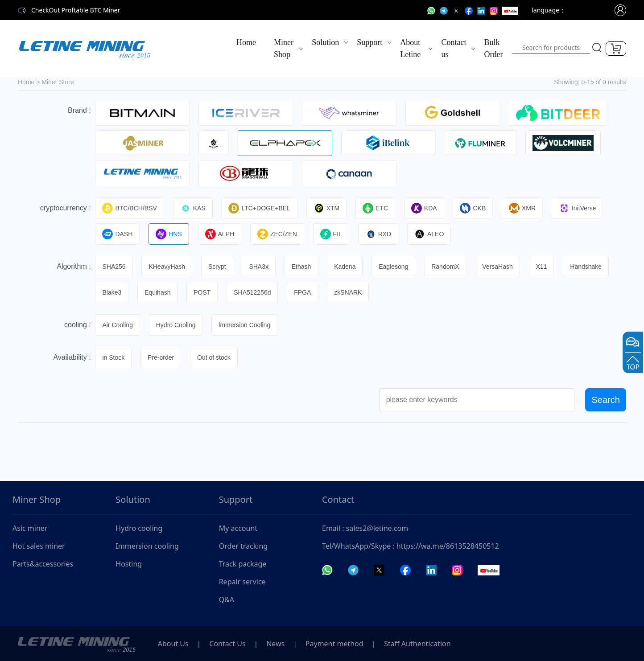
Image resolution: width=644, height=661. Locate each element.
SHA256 (114, 267)
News (276, 644)
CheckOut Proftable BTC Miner (76, 10)
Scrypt (218, 267)
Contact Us (228, 644)
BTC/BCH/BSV (130, 208)
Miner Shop (284, 48)
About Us (173, 644)
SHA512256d (253, 292)
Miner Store (58, 82)
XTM (327, 208)
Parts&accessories (43, 564)
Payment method (335, 644)
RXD (379, 234)
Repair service (242, 582)
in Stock (114, 357)
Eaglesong (394, 267)
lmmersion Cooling (245, 325)
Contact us (454, 48)
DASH (118, 234)
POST (202, 292)
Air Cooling (118, 325)
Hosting (129, 564)
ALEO (429, 234)
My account (238, 528)
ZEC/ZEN (278, 234)
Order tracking (244, 546)
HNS (169, 234)
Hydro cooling (139, 528)
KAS (193, 208)
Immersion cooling (147, 546)
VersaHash (498, 267)
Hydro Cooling (176, 325)
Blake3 (112, 292)
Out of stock (214, 357)
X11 (543, 267)
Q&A (227, 599)
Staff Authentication (419, 644)
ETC (376, 208)
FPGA (303, 292)
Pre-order (161, 357)
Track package (243, 564)
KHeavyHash (167, 267)
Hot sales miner (39, 546)
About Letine (410, 48)
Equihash (157, 292)
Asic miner (30, 528)
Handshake (587, 267)
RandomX (446, 267)
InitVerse (578, 208)
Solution (325, 42)
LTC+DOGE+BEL (260, 208)
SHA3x (259, 267)
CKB (474, 208)
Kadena (345, 267)
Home (246, 42)
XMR (523, 208)
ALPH (220, 234)
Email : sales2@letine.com (365, 528)
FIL (332, 234)
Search (605, 400)
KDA (425, 208)
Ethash (302, 267)
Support (369, 42)
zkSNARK (348, 292)
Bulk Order (493, 48)
